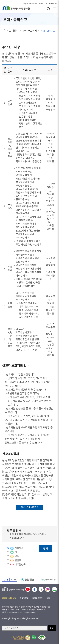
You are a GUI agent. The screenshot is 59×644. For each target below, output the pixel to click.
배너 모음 (15, 580)
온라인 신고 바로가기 (29, 507)
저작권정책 (24, 598)
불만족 (18, 560)
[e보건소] (27, 580)
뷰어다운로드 (37, 598)
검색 (48, 9)
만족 (17, 552)
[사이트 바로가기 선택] (25, 628)
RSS (48, 598)
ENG (41, 3)
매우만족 (19, 548)
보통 (17, 556)
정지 (8, 580)
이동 (52, 628)
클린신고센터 (30, 31)
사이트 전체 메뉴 (55, 9)
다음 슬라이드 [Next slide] (11, 580)
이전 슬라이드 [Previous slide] (4, 580)
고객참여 (14, 31)
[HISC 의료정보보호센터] (48, 580)
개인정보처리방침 (30, 3)
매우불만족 (20, 564)
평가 (46, 548)
